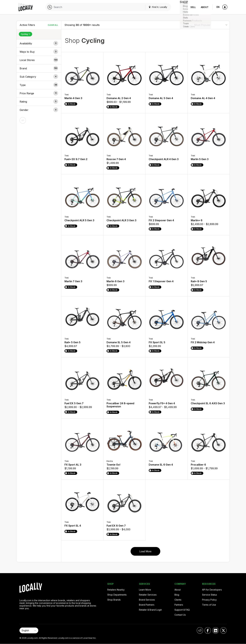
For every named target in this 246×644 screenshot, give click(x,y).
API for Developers (212, 590)
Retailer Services (148, 595)
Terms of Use (209, 605)
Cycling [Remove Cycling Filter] (25, 34)
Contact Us (180, 615)
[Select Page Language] (29, 630)
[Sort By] (211, 25)
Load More (146, 551)
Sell (193, 7)
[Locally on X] (223, 630)
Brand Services (147, 600)
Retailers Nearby (116, 590)
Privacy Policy (209, 600)
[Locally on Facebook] (208, 630)
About (205, 7)
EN (218, 7)
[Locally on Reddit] (200, 630)
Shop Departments (117, 595)
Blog (177, 595)
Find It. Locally (155, 7)
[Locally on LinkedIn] (216, 630)
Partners (179, 605)
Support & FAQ (182, 610)
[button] (39, 43)
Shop (182, 7)
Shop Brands (114, 600)
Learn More (145, 590)
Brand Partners (147, 605)
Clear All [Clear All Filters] (53, 25)
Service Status (210, 595)
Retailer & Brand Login (150, 610)
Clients (178, 600)
